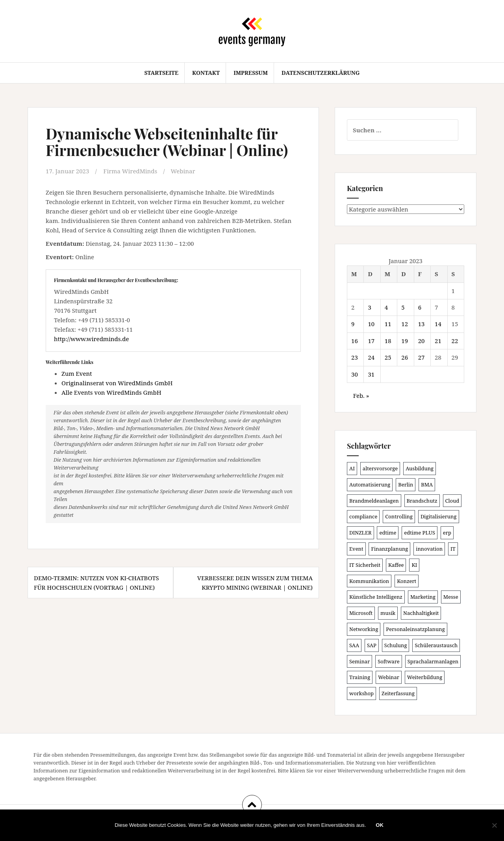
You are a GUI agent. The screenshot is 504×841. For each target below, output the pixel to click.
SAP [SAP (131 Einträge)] (372, 645)
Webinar (183, 171)
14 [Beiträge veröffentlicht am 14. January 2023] (438, 324)
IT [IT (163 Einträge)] (453, 549)
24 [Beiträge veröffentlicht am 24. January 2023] (371, 357)
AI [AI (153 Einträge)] (352, 468)
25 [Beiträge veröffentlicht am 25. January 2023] (388, 357)
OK (380, 825)
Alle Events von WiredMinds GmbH (111, 392)
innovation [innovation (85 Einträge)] (429, 549)
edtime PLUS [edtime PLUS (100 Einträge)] (420, 533)
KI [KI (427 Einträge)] (414, 565)
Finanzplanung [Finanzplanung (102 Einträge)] (389, 549)
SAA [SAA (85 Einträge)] (354, 645)
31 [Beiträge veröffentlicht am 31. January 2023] (371, 374)
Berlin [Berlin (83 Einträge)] (406, 485)
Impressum (251, 73)
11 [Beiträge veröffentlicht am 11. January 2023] (388, 324)
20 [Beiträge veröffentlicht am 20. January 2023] (422, 341)
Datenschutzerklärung (321, 73)
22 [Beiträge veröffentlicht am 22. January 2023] (455, 341)
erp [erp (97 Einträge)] (447, 533)
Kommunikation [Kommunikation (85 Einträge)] (369, 581)
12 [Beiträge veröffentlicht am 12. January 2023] (405, 324)
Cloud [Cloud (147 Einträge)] (452, 501)
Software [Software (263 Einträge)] (389, 661)
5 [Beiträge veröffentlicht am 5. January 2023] (403, 307)
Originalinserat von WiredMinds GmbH (117, 383)
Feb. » (361, 395)
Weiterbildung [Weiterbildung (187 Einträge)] (425, 677)
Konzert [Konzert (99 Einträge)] (407, 581)
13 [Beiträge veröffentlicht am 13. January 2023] (422, 324)
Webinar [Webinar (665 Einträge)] (389, 677)
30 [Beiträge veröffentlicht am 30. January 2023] (355, 374)
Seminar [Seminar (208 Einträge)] (359, 661)
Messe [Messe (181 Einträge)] (451, 597)
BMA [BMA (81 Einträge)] (427, 485)
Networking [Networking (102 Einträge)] (364, 629)
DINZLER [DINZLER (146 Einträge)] (360, 533)
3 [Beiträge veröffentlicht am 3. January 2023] (369, 307)
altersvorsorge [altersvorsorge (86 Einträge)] (380, 468)
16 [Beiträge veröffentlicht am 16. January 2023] (355, 341)
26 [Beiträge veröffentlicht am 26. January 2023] (405, 357)
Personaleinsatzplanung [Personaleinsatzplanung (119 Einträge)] (415, 629)
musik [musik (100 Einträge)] (388, 613)
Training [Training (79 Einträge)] (360, 677)
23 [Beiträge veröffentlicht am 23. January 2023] (355, 357)
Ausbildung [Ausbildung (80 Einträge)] (420, 468)
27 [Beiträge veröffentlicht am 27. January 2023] (422, 357)
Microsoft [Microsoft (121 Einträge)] (361, 613)
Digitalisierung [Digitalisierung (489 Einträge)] (439, 516)
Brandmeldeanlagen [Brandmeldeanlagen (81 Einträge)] (374, 501)
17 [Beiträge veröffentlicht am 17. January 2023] (371, 341)
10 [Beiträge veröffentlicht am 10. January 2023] (371, 324)
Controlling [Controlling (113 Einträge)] (399, 516)
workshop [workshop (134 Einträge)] (361, 693)
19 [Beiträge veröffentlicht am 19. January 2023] (405, 341)
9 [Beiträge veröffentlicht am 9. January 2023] (353, 324)
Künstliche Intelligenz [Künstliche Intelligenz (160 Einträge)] (376, 597)
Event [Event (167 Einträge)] (356, 549)
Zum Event (77, 373)
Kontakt (206, 73)
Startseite (161, 73)
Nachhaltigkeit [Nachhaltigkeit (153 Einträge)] (421, 613)
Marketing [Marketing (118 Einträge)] (423, 597)
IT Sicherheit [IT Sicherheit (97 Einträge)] (365, 565)
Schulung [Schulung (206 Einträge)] (396, 645)
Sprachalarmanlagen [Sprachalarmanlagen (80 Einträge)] (433, 661)
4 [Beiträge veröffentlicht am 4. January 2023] (386, 307)
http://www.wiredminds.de (91, 339)
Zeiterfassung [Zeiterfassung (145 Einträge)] (398, 693)
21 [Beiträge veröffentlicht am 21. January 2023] (438, 341)
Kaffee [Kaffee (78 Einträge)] (396, 565)
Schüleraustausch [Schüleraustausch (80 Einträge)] (436, 645)
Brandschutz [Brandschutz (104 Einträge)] (422, 501)
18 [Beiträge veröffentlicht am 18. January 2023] (388, 341)
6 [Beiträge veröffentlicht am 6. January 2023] (420, 307)
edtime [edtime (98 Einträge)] (388, 533)
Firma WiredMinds (131, 171)
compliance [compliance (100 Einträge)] (363, 516)
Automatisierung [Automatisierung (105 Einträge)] (370, 485)
